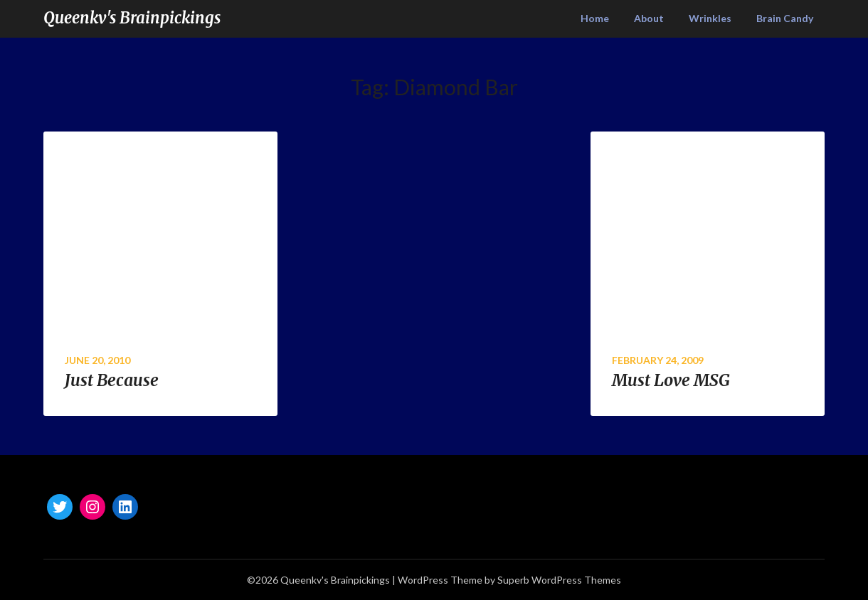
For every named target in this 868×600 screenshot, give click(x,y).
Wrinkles (710, 18)
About (649, 18)
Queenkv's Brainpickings (132, 18)
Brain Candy (785, 18)
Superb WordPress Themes (559, 580)
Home (595, 18)
